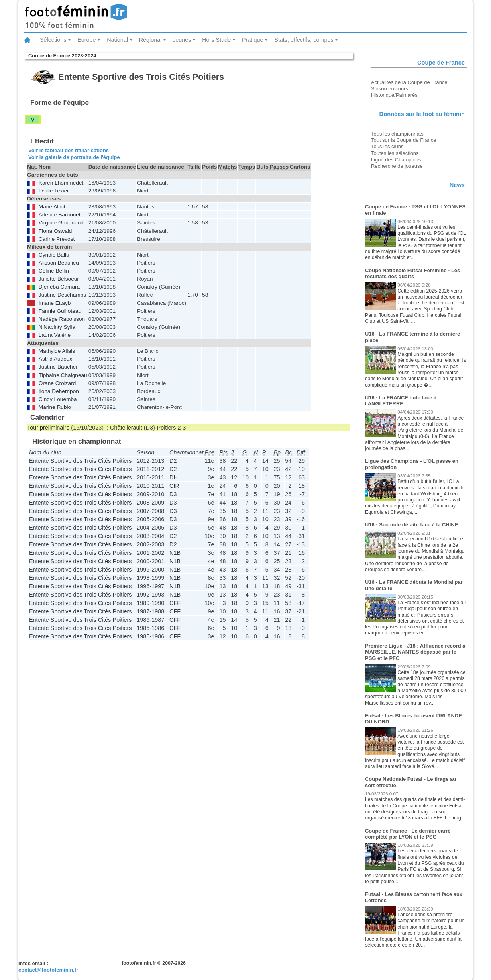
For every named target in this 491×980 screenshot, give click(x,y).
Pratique (253, 40)
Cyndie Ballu (54, 255)
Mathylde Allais (57, 351)
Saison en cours (390, 89)
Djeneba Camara (59, 287)
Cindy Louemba (58, 399)
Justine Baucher (58, 367)
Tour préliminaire (48, 428)
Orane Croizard (57, 383)
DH (174, 477)
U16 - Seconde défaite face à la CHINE (411, 525)
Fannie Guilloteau (60, 311)
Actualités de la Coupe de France (409, 82)
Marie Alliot (52, 207)
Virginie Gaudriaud (61, 223)
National (117, 40)
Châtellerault (126, 428)
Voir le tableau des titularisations (69, 150)
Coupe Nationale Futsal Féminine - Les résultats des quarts (412, 274)
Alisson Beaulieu (59, 263)
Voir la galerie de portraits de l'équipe (74, 157)
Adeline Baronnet (60, 215)
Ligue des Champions (396, 160)
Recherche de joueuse (397, 166)
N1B (175, 553)
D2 (173, 461)
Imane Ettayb (55, 303)
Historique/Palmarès (394, 95)
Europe (86, 40)
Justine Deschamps (62, 295)
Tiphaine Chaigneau (63, 375)
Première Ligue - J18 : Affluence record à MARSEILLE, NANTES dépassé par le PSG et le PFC (415, 652)
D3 (173, 494)
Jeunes (182, 40)
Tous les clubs (387, 146)
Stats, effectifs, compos (304, 40)
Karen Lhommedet (61, 183)
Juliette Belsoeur (59, 279)
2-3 (182, 428)
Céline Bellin (54, 271)
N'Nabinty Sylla (57, 327)
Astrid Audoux (55, 359)
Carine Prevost (57, 239)
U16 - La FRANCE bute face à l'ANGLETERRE (401, 401)
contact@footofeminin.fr (48, 970)
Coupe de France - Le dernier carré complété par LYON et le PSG (408, 834)
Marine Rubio (55, 407)
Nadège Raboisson (62, 319)
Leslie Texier (54, 191)
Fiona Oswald (55, 231)
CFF (175, 603)
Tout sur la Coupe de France (404, 140)
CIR (174, 486)
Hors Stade (216, 40)
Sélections (53, 40)
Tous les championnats (397, 134)
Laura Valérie (55, 335)
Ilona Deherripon (59, 391)
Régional (150, 40)
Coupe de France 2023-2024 (62, 56)
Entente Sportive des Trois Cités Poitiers (81, 461)
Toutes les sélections (395, 153)
